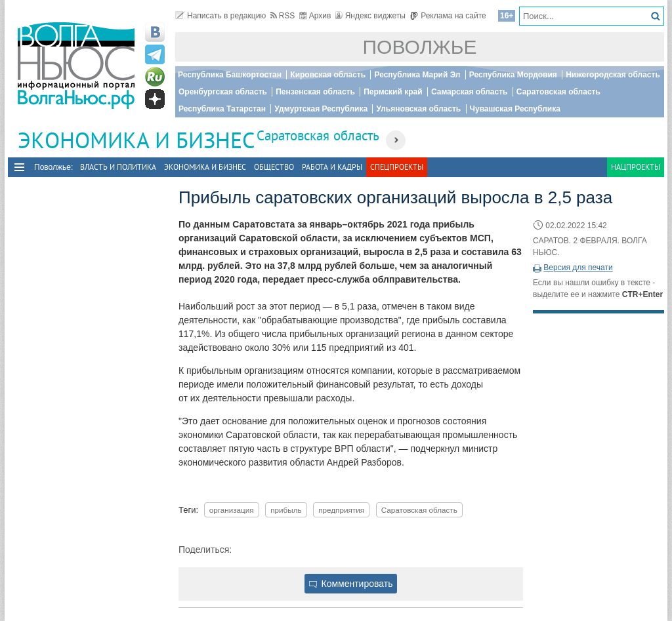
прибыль (286, 510)
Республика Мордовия (513, 75)
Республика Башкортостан (230, 75)
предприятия (341, 510)
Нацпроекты (636, 167)
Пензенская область (315, 92)
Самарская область (470, 92)
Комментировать (351, 584)
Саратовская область (558, 92)
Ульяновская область (418, 109)
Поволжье (420, 47)
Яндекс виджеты (370, 16)
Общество (274, 167)
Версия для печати (578, 268)
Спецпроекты (397, 167)
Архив (315, 16)
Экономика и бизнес (205, 167)
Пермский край (393, 92)
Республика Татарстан (222, 109)
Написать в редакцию (220, 16)
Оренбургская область (223, 92)
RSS (283, 16)
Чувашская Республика (515, 109)
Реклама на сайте (448, 16)
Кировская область (328, 75)
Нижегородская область (613, 75)
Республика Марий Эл (417, 75)
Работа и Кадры (332, 167)
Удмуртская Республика (321, 109)
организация (232, 510)
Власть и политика (118, 167)
